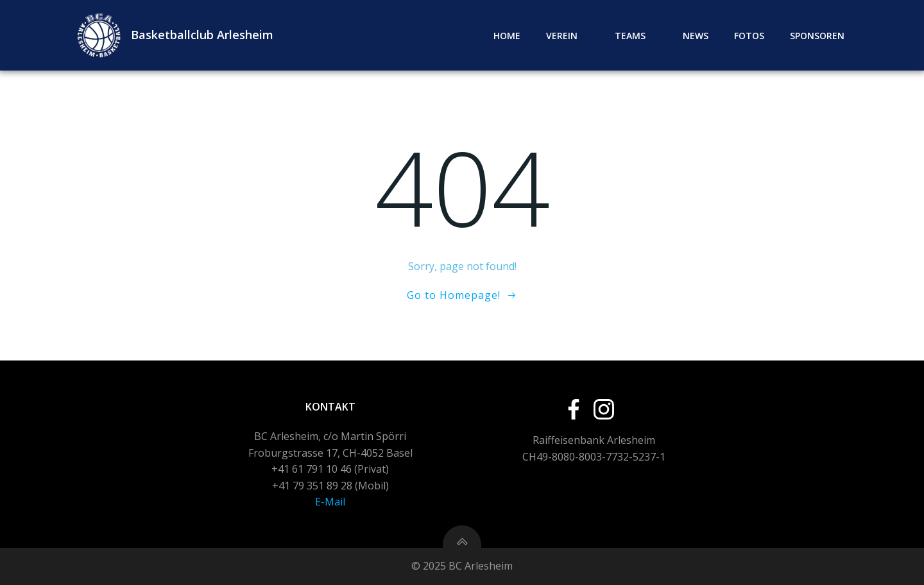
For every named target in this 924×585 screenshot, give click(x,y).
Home (507, 36)
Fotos (749, 36)
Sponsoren (817, 36)
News (696, 36)
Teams (636, 36)
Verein (568, 36)
